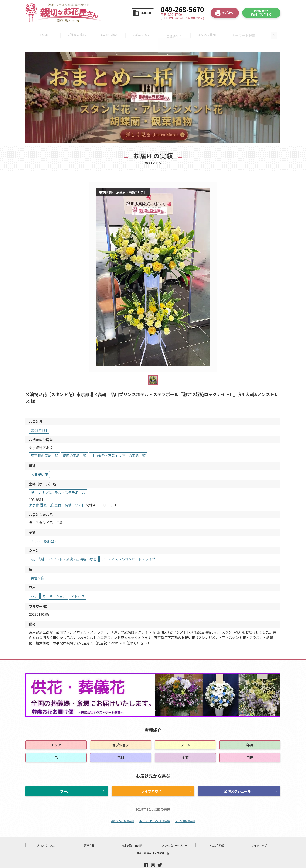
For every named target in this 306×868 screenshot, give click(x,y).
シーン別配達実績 (185, 810)
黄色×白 (38, 567)
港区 (43, 494)
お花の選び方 (142, 30)
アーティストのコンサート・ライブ (128, 548)
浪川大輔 (38, 548)
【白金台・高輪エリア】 (66, 494)
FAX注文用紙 (217, 835)
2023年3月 (39, 420)
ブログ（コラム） (47, 835)
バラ (34, 585)
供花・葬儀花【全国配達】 (153, 842)
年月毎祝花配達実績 (123, 810)
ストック (78, 585)
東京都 (34, 494)
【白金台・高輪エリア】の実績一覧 (118, 445)
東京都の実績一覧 (44, 445)
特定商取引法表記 (132, 835)
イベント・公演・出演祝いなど (73, 548)
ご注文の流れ (75, 30)
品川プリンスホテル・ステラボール (58, 482)
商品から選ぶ (109, 30)
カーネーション (54, 585)
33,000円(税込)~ (43, 530)
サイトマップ (259, 835)
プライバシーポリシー (174, 835)
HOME (42, 30)
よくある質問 (209, 30)
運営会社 (89, 835)
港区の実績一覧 (75, 445)
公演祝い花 (39, 464)
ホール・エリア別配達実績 (154, 810)
